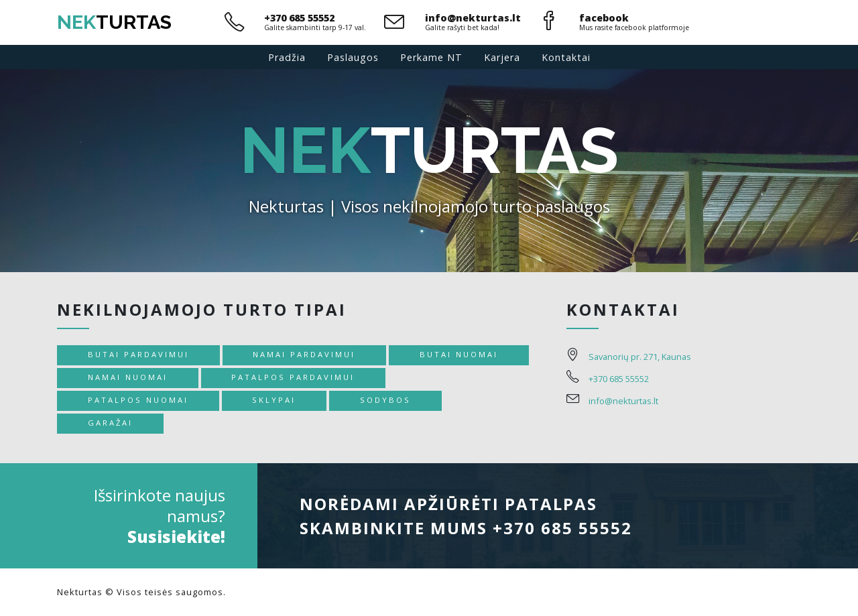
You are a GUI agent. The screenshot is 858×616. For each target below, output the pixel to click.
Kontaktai (566, 57)
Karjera (502, 57)
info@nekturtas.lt (473, 18)
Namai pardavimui (304, 354)
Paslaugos (353, 57)
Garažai (110, 423)
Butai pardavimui (138, 354)
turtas (114, 22)
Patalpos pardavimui (293, 377)
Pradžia (287, 57)
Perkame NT (431, 57)
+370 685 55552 (299, 18)
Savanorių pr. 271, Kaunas (640, 357)
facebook (604, 18)
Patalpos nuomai (138, 400)
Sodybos (385, 400)
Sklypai (274, 400)
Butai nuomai (459, 354)
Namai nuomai (128, 377)
